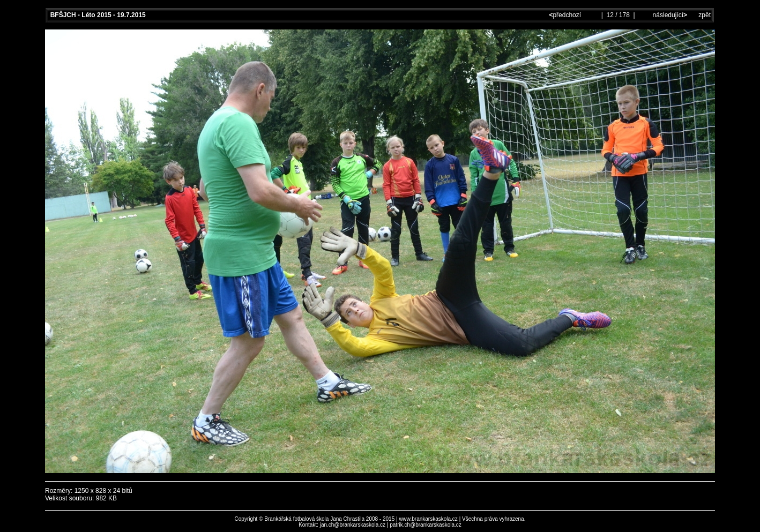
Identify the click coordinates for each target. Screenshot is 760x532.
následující (669, 15)
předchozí (566, 15)
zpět (705, 15)
